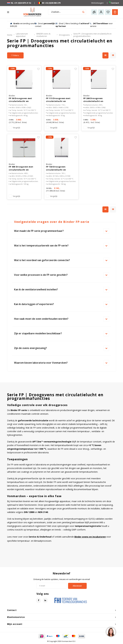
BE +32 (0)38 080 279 (49, 3)
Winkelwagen (97, 3)
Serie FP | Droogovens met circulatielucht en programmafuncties (92, 35)
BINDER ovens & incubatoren (43, 35)
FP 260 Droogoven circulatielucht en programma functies (95, 100)
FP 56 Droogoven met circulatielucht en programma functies (20, 100)
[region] (111, 632)
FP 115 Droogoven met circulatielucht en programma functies (58, 100)
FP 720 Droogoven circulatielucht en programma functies (57, 168)
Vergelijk (16, 128)
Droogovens (64, 35)
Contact (115, 3)
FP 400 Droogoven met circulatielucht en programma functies (21, 168)
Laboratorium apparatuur (22, 35)
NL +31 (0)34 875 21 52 (19, 3)
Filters (15, 55)
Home (10, 35)
